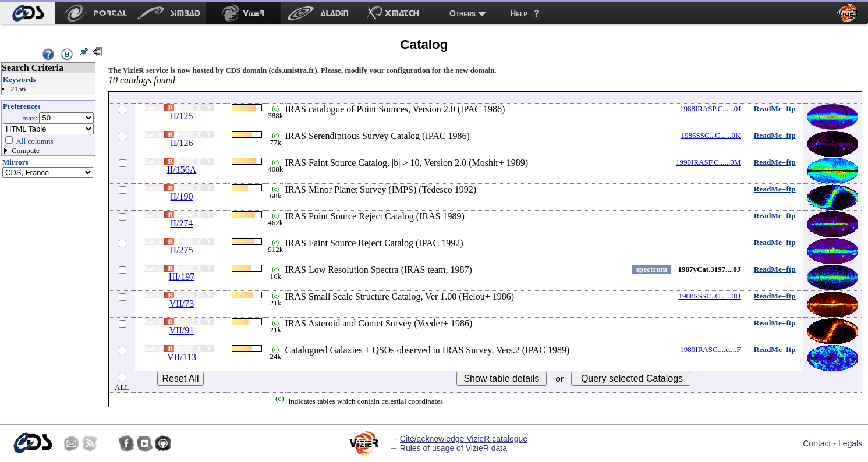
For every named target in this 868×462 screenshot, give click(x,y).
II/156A (182, 170)
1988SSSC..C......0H (709, 296)
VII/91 (182, 330)
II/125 (181, 116)
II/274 (181, 223)
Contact (817, 443)
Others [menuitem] (463, 13)
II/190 (181, 196)
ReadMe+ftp (775, 109)
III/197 (182, 277)
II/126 (181, 143)
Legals (850, 443)
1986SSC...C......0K (711, 135)
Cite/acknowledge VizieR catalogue (464, 439)
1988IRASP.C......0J (710, 109)
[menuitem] (28, 13)
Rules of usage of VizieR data (454, 448)
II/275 (181, 250)
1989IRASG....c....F (710, 349)
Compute (26, 150)
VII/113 (182, 357)
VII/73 (182, 303)
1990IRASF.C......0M (708, 162)
